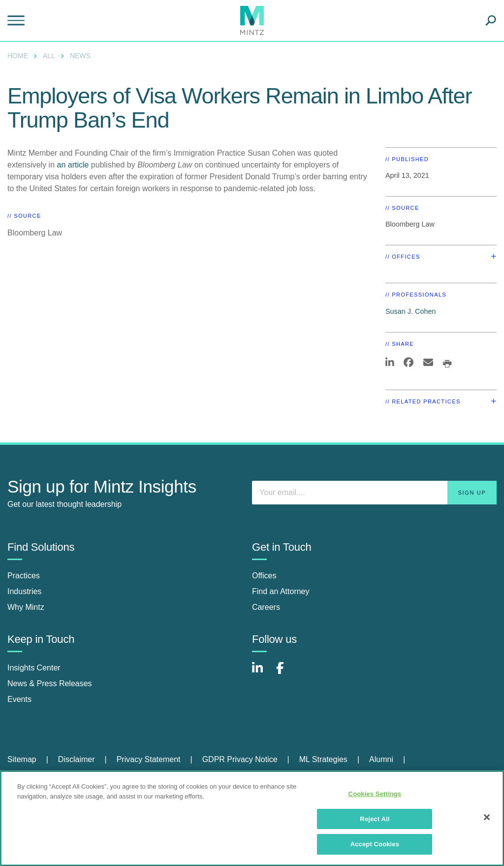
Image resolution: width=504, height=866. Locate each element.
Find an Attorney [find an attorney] (281, 591)
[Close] (487, 817)
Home (18, 56)
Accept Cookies (375, 844)
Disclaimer (77, 759)
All (49, 56)
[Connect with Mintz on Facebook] (286, 673)
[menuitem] (20, 56)
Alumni (381, 759)
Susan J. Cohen (410, 311)
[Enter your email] (374, 493)
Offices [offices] (264, 576)
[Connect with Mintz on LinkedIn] (262, 673)
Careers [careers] (266, 607)
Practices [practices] (24, 576)
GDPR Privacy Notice (240, 759)
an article (73, 165)
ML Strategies (323, 759)
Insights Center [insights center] (34, 668)
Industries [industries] (24, 591)
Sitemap (22, 759)
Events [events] (19, 699)
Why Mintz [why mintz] (26, 607)
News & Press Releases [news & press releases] (50, 683)
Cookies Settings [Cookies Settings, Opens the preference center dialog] (375, 794)
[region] (252, 818)
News (80, 56)
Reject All (375, 819)
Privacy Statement (149, 759)
